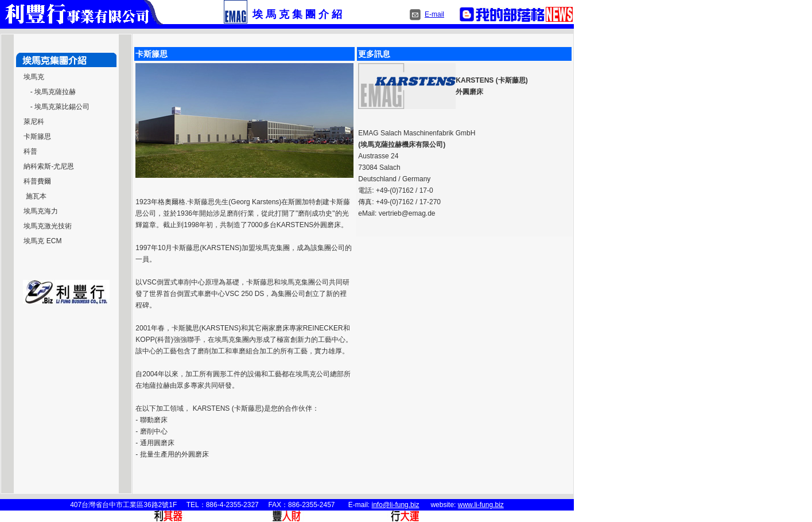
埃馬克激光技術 (48, 226)
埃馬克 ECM (42, 241)
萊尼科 (34, 122)
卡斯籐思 (37, 137)
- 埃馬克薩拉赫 (53, 92)
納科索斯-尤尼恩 (49, 166)
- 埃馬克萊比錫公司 (60, 107)
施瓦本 (35, 196)
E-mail (434, 14)
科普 (30, 151)
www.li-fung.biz (481, 505)
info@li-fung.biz (396, 505)
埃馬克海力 (41, 211)
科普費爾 (37, 181)
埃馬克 (34, 77)
